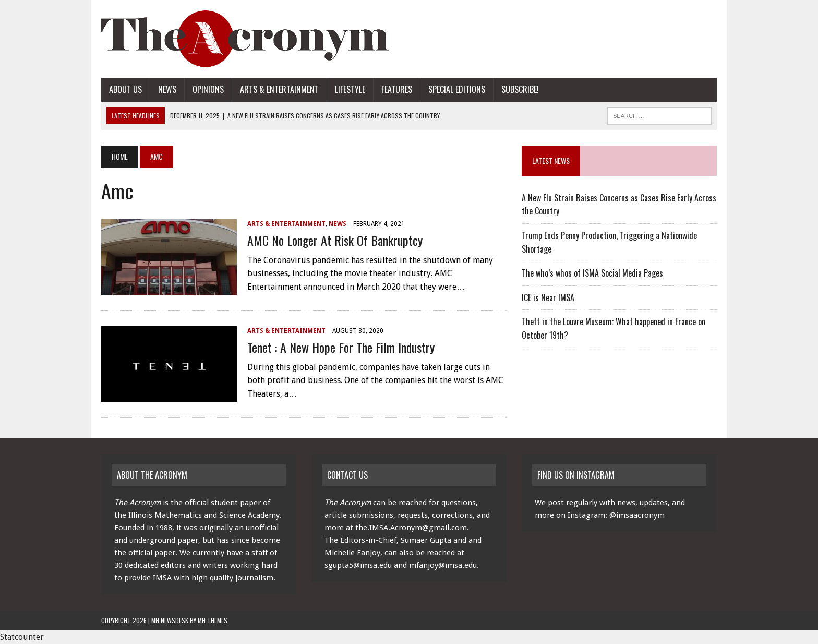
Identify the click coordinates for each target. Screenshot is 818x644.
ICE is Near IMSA (548, 297)
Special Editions (457, 89)
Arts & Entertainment (279, 89)
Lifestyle (350, 89)
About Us (125, 89)
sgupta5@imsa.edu (358, 565)
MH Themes (213, 620)
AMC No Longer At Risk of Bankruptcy (335, 240)
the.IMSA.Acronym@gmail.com (411, 528)
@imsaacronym (637, 515)
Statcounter (22, 637)
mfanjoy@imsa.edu (443, 565)
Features (397, 89)
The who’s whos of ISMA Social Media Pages (592, 273)
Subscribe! (520, 89)
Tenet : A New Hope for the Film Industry (341, 347)
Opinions (208, 89)
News (167, 89)
